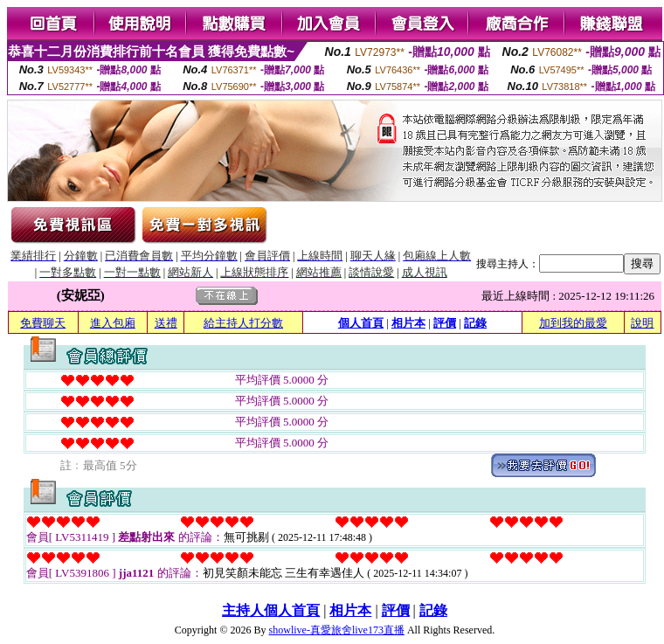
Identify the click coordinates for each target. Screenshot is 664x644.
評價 (445, 323)
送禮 (166, 323)
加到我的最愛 (573, 323)
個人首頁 (361, 323)
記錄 (475, 323)
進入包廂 (113, 323)
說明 (642, 323)
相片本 (408, 323)
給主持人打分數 (243, 323)
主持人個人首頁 (271, 610)
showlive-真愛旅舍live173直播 (337, 630)
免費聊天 (43, 323)
